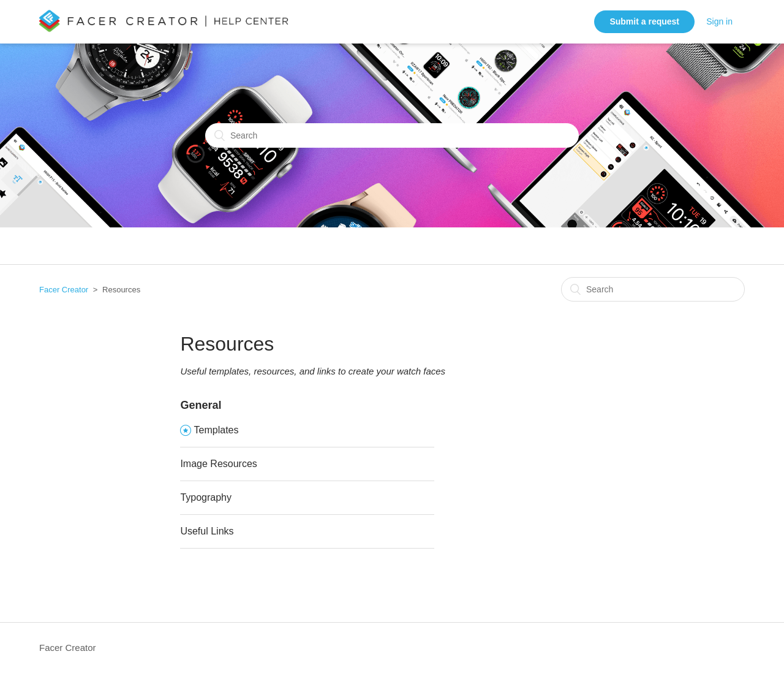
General (201, 405)
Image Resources (218, 464)
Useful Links (207, 531)
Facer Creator (64, 290)
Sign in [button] (719, 21)
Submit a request (644, 21)
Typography (206, 497)
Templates (217, 430)
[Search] (392, 135)
